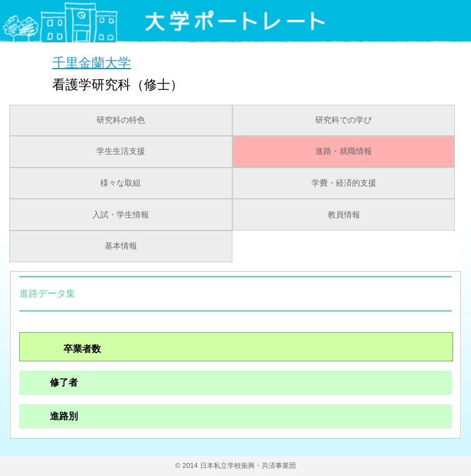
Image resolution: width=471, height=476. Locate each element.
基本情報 (121, 246)
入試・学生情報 (121, 215)
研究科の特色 (121, 120)
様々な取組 (121, 183)
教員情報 (344, 215)
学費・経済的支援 (344, 183)
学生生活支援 (121, 151)
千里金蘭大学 (92, 62)
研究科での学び (344, 120)
